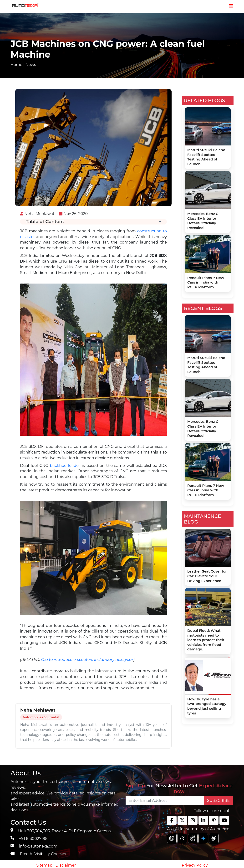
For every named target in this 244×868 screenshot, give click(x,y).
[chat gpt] (172, 838)
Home (16, 65)
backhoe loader (65, 466)
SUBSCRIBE (218, 801)
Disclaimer (66, 865)
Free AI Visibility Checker (43, 854)
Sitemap (45, 865)
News (31, 65)
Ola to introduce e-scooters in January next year (87, 660)
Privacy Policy (195, 865)
